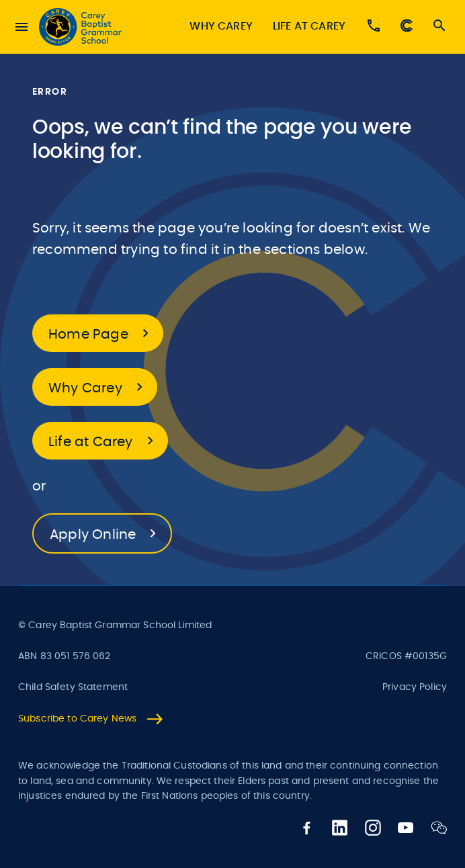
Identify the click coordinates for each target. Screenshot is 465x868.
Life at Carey (309, 26)
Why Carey (221, 26)
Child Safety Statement (73, 687)
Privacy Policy (415, 687)
